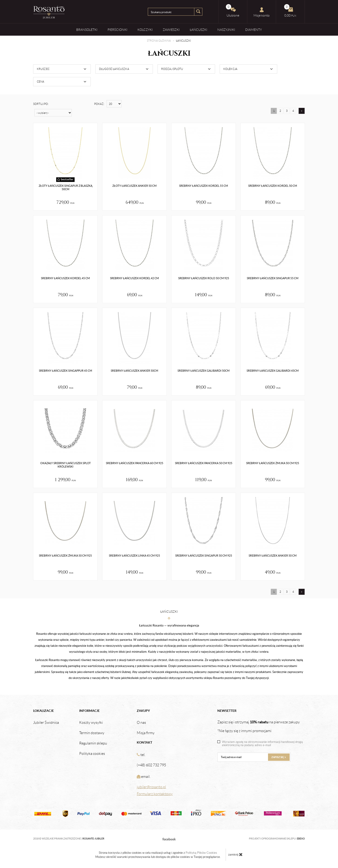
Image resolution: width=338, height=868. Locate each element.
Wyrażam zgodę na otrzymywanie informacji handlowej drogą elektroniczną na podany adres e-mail (262, 744)
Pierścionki (117, 30)
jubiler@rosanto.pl (151, 787)
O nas (141, 723)
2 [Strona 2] (280, 111)
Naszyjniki (226, 30)
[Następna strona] (302, 111)
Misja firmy (146, 733)
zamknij (235, 854)
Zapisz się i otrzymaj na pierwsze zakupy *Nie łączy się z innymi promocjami (259, 726)
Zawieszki (171, 30)
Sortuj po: (41, 104)
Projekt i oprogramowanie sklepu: (277, 839)
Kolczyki (145, 30)
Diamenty (254, 30)
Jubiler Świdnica (46, 723)
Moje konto (262, 12)
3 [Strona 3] (287, 111)
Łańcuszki (198, 30)
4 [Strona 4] (293, 111)
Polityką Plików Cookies (201, 853)
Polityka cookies (92, 754)
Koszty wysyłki (91, 723)
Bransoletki (87, 30)
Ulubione (233, 11)
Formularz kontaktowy (155, 794)
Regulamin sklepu (93, 743)
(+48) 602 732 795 (151, 765)
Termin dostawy (92, 733)
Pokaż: (99, 104)
